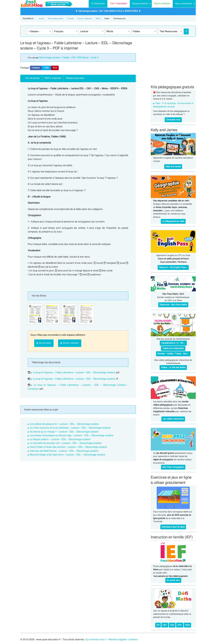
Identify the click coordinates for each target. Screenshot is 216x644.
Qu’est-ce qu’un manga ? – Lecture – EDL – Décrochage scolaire (64, 432)
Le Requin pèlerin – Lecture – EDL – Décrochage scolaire (60, 439)
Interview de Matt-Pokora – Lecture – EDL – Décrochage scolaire (64, 451)
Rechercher (98, 3)
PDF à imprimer (53, 78)
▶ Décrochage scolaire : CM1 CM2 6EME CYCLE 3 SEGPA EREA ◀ (108, 11)
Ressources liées (75, 78)
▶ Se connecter (44, 343)
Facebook (36, 68)
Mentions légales (118, 639)
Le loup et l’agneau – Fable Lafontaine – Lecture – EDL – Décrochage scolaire (74, 372)
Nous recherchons (184, 4)
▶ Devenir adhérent (70, 343)
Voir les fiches (32, 78)
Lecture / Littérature (85, 19)
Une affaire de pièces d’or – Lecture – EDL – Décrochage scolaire (64, 424)
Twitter (46, 68)
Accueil (41, 19)
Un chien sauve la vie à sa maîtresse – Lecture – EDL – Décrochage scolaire (70, 428)
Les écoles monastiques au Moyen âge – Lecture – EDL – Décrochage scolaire (72, 435)
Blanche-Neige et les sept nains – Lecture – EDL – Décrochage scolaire (68, 455)
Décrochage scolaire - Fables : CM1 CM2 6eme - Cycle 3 (69, 58)
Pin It (55, 68)
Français (70, 19)
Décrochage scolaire (56, 19)
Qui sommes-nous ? (96, 639)
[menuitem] (98, 4)
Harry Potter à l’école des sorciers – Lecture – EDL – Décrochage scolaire (68, 447)
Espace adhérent (140, 4)
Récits (98, 19)
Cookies (133, 639)
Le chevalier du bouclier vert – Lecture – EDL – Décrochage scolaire (66, 443)
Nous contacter (162, 3)
